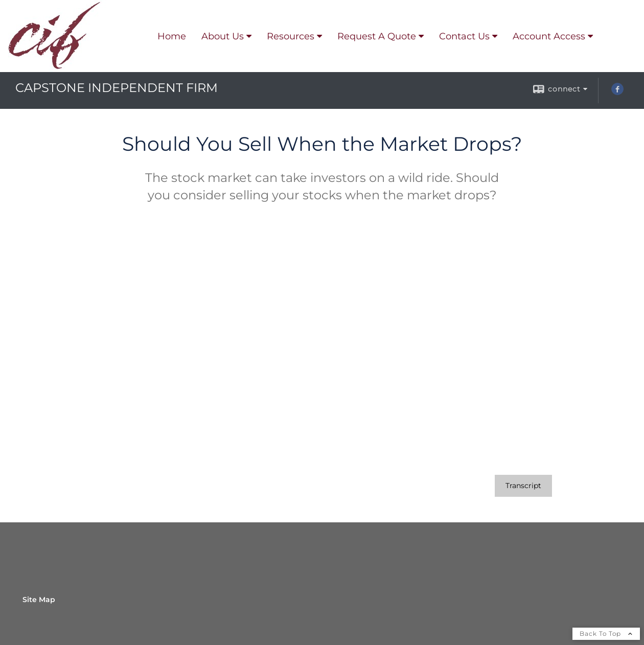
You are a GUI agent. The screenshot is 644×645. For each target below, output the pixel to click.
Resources (291, 36)
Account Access (549, 36)
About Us (223, 36)
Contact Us (464, 36)
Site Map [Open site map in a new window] (39, 600)
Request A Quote (377, 36)
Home (172, 36)
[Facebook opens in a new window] (617, 93)
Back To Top (606, 634)
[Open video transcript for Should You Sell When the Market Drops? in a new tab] (523, 486)
